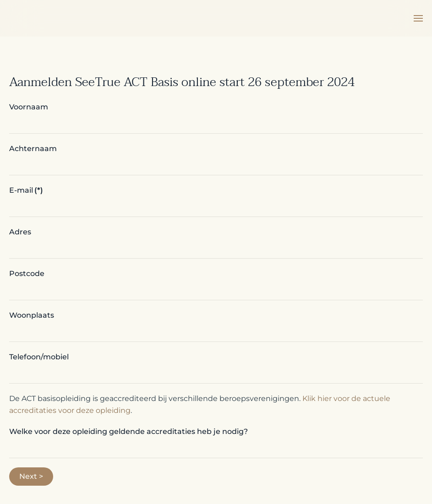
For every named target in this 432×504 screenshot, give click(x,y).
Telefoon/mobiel (39, 357)
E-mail (26, 190)
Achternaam (33, 149)
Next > (31, 476)
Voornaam (29, 107)
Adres (20, 232)
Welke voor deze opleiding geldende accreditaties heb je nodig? (129, 431)
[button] (418, 18)
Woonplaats (32, 315)
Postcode (27, 274)
